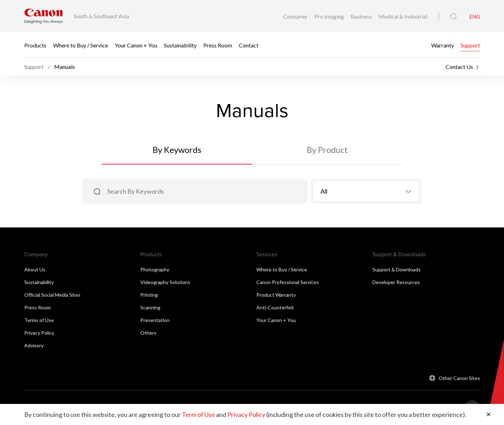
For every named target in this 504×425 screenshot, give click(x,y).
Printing (149, 295)
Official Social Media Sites (52, 295)
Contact (249, 45)
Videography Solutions (165, 282)
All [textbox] (324, 191)
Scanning (150, 307)
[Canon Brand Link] (43, 16)
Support (470, 45)
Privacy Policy (39, 333)
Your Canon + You (136, 45)
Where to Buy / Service (81, 45)
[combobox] (366, 191)
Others (148, 333)
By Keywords (177, 150)
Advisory (34, 345)
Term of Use (198, 414)
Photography (155, 269)
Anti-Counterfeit (275, 307)
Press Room (218, 45)
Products (35, 45)
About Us (35, 269)
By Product (327, 150)
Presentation (155, 320)
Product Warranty (276, 295)
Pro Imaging (330, 16)
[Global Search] (454, 17)
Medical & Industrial (403, 16)
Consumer (296, 16)
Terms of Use (39, 320)
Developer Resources (396, 282)
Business (362, 16)
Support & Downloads (397, 269)
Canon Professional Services (288, 282)
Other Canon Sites (459, 378)
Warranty (443, 45)
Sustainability (180, 45)
